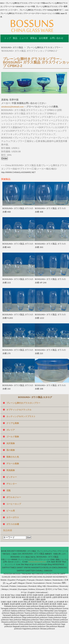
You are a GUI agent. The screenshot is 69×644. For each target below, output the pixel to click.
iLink (18, 564)
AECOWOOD (38, 574)
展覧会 (34, 38)
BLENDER (48, 577)
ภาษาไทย (57, 589)
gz (33, 564)
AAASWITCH (37, 568)
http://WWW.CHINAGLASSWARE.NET (18, 172)
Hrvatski (13, 589)
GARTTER (30, 571)
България (23, 589)
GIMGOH (48, 571)
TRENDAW (26, 574)
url (30, 564)
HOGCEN (8, 574)
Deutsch (40, 580)
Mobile (3, 580)
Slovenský (64, 586)
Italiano (48, 580)
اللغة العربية (12, 583)
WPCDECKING (36, 577)
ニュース (24, 38)
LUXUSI (48, 574)
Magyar (21, 583)
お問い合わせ (57, 38)
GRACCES (16, 577)
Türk (65, 589)
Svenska (57, 583)
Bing (50, 564)
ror (36, 564)
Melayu (5, 589)
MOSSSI (17, 574)
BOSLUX (48, 568)
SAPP (63, 574)
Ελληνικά (40, 589)
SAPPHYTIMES (9, 568)
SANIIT (20, 568)
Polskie (13, 586)
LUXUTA (56, 574)
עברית (24, 592)
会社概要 (43, 38)
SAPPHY (21, 571)
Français (31, 580)
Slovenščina (52, 586)
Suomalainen (39, 583)
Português (21, 580)
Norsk (49, 583)
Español (11, 580)
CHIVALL (39, 571)
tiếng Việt (42, 586)
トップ (8, 38)
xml (39, 564)
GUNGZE (6, 577)
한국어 (49, 589)
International (42, 592)
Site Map (25, 564)
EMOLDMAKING (59, 568)
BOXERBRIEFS (60, 577)
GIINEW (25, 577)
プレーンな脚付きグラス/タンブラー (43, 47)
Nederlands (58, 580)
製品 (15, 38)
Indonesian (22, 586)
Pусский (4, 586)
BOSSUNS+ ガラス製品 (12, 47)
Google (44, 564)
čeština (32, 589)
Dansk (29, 583)
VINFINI (27, 568)
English (31, 592)
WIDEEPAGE (58, 564)
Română (32, 586)
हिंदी (64, 583)
